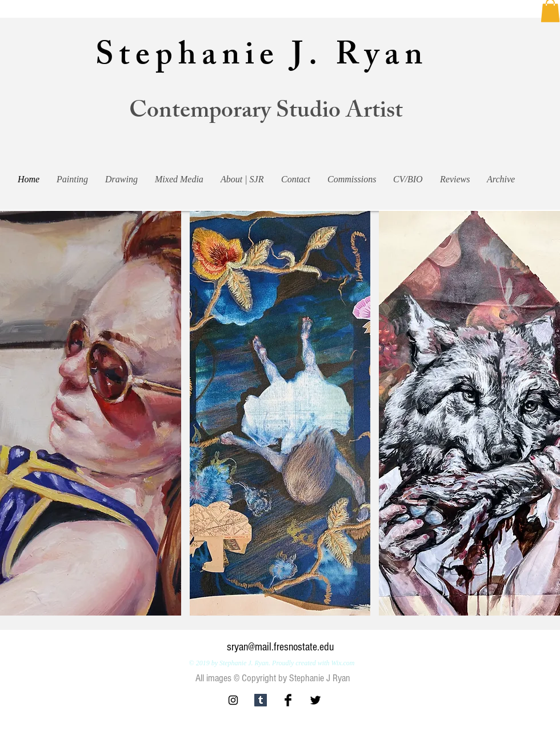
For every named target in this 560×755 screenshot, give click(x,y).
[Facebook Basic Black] (288, 700)
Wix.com (343, 663)
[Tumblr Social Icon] (261, 700)
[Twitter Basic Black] (315, 700)
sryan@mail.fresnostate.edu (280, 647)
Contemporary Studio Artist (266, 113)
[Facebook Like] (476, 705)
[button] (91, 413)
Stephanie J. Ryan (261, 58)
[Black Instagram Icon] (233, 700)
